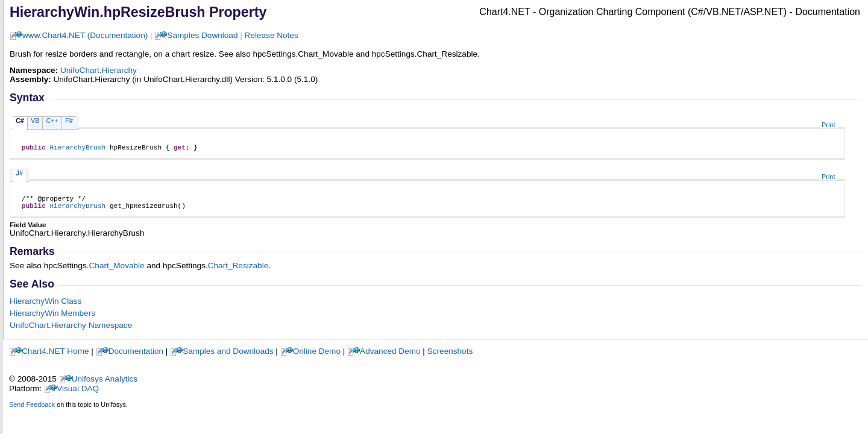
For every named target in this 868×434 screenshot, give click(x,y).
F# (69, 121)
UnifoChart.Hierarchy (99, 70)
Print (828, 125)
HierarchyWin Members (52, 319)
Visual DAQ (78, 394)
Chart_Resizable (238, 271)
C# (20, 121)
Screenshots (450, 357)
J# (19, 175)
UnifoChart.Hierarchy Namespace (71, 331)
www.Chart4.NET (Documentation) (85, 35)
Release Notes (272, 35)
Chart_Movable (117, 271)
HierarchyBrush (77, 149)
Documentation (136, 357)
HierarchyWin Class (46, 307)
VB (35, 121)
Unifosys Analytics (105, 384)
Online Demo (317, 357)
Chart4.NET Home (55, 357)
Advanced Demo (390, 357)
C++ (52, 121)
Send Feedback (32, 410)
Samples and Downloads (228, 357)
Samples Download (202, 35)
